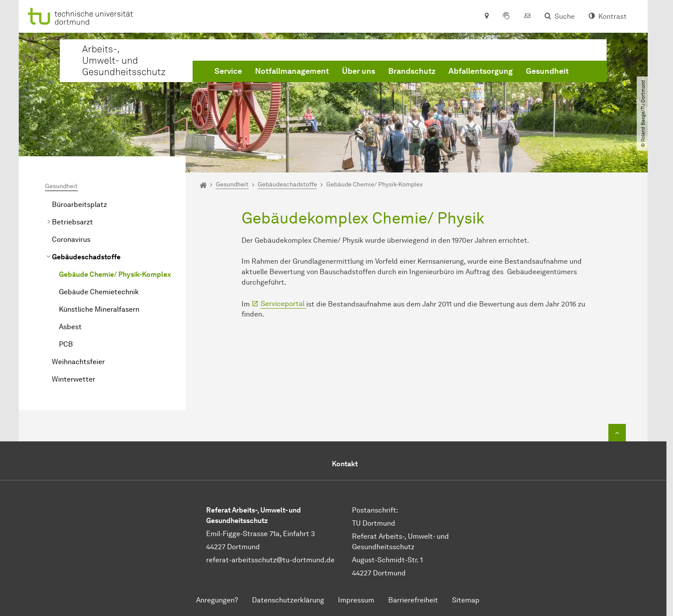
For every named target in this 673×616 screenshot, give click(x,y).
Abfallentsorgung (481, 71)
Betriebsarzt (72, 222)
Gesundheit (547, 71)
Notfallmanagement (292, 71)
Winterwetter (74, 379)
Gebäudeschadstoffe (86, 257)
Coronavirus (71, 239)
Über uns (359, 71)
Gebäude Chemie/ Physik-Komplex (115, 274)
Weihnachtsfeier (78, 362)
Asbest (70, 327)
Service (228, 71)
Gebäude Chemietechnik (99, 292)
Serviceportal (283, 304)
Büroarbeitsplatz (79, 205)
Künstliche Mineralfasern (99, 309)
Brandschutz (412, 71)
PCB (66, 344)
